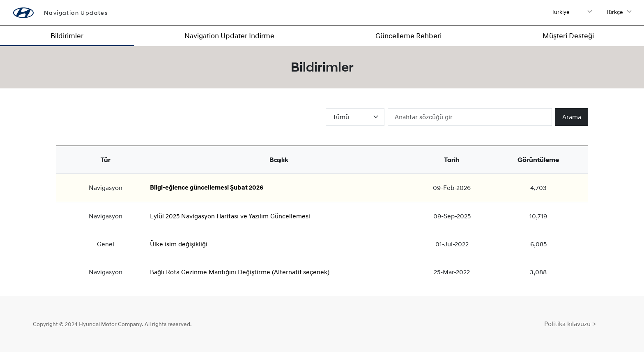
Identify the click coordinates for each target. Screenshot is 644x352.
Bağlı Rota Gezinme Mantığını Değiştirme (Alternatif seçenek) (240, 272)
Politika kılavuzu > (570, 324)
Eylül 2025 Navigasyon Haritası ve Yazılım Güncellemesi (230, 216)
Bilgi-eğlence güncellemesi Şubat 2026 (207, 188)
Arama (572, 117)
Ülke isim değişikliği (179, 244)
